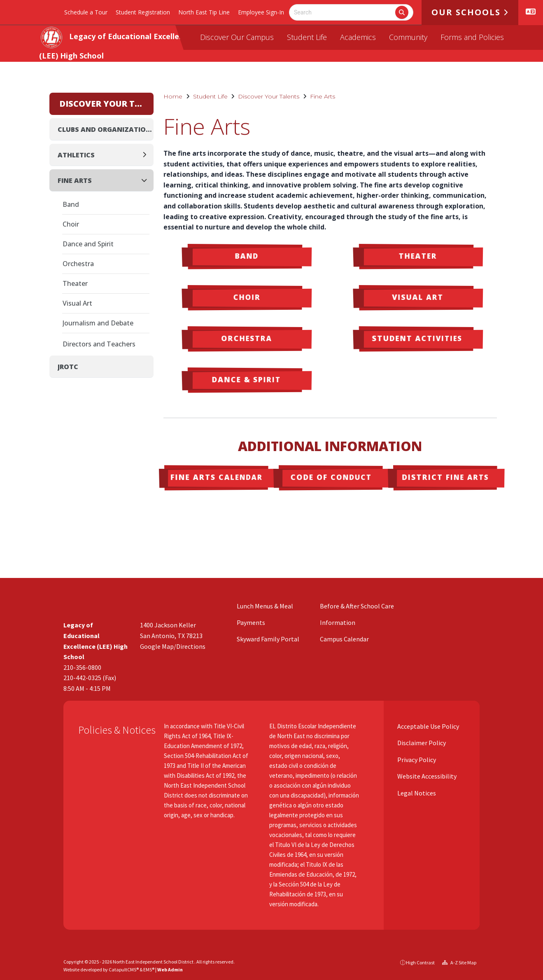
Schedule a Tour (86, 12)
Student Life (307, 37)
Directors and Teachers (99, 344)
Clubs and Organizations (106, 129)
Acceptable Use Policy (428, 726)
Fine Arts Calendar (217, 477)
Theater (418, 256)
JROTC (68, 367)
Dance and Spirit (88, 244)
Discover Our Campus (237, 37)
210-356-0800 (82, 667)
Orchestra (246, 338)
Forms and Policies (472, 37)
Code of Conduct (331, 477)
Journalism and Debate (98, 323)
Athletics (76, 155)
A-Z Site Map (459, 962)
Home (173, 96)
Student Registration (143, 12)
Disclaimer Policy (421, 743)
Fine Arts (323, 96)
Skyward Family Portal (268, 639)
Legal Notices (416, 793)
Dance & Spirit (246, 379)
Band (247, 256)
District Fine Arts (445, 477)
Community (408, 37)
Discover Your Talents (269, 96)
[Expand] (147, 155)
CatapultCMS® (124, 969)
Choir (247, 297)
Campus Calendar (344, 639)
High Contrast (420, 962)
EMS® (149, 969)
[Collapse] (147, 180)
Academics (358, 37)
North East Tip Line (204, 12)
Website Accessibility (426, 776)
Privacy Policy (416, 760)
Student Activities (417, 338)
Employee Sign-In (261, 12)
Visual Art (418, 297)
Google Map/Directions (173, 646)
